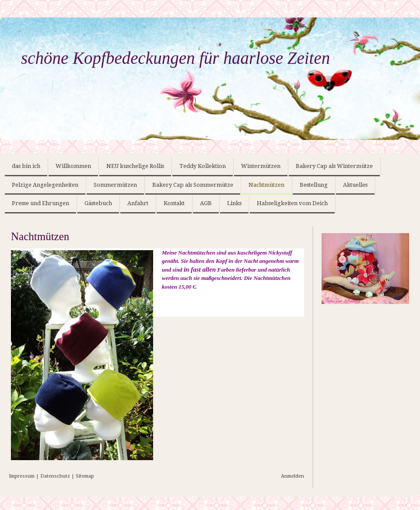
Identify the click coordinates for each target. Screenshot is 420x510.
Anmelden (292, 476)
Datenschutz (55, 476)
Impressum (22, 476)
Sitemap (85, 476)
